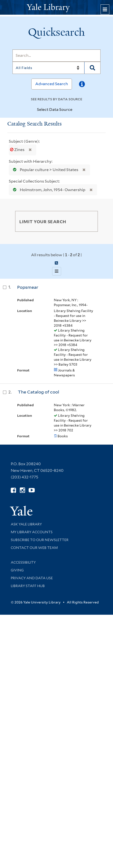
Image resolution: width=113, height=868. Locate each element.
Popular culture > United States (45, 170)
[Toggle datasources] (75, 110)
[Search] (56, 56)
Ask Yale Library (26, 524)
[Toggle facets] (90, 221)
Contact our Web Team (34, 548)
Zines (18, 150)
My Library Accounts (32, 532)
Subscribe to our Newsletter (40, 540)
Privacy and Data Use (32, 578)
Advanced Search (52, 84)
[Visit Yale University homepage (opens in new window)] (21, 509)
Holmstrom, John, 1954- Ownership (48, 190)
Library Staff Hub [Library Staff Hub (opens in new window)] (28, 586)
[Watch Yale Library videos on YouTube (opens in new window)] (32, 490)
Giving (17, 570)
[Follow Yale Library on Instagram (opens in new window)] (22, 490)
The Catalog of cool (39, 392)
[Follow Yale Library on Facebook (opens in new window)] (13, 490)
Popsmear (28, 287)
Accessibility (23, 562)
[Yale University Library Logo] (56, 7)
